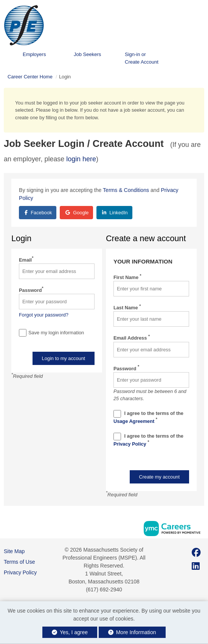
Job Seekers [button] (87, 54)
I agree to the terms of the (148, 417)
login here (81, 159)
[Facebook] (197, 553)
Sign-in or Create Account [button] (142, 58)
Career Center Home (30, 77)
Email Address (132, 338)
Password (31, 290)
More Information (132, 632)
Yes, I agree (70, 632)
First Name (127, 277)
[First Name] (151, 289)
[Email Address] (151, 350)
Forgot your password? (44, 315)
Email (26, 260)
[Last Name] (151, 319)
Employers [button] (34, 54)
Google (77, 213)
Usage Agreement (135, 421)
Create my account (159, 477)
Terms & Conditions (126, 190)
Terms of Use (19, 562)
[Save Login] (23, 333)
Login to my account (64, 358)
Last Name (127, 307)
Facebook (38, 213)
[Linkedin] (196, 566)
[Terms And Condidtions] (117, 414)
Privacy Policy (130, 444)
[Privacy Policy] (117, 437)
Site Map (14, 551)
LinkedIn (115, 213)
